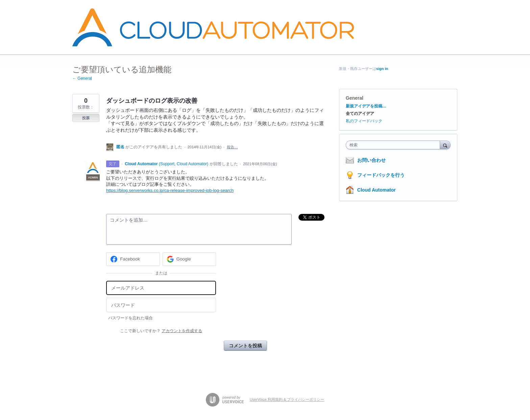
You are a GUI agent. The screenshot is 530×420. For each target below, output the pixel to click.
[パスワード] (161, 305)
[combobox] (395, 145)
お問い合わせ (371, 160)
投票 (86, 118)
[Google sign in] (189, 259)
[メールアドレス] (161, 288)
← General (82, 78)
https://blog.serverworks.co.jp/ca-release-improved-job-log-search (170, 190)
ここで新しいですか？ (161, 331)
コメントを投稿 (245, 346)
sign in (382, 69)
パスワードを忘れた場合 (130, 318)
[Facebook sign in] (133, 259)
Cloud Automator (377, 190)
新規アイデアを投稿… (366, 106)
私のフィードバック (364, 121)
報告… (232, 147)
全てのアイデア (360, 114)
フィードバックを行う (381, 175)
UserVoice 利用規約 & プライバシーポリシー (287, 399)
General (355, 98)
